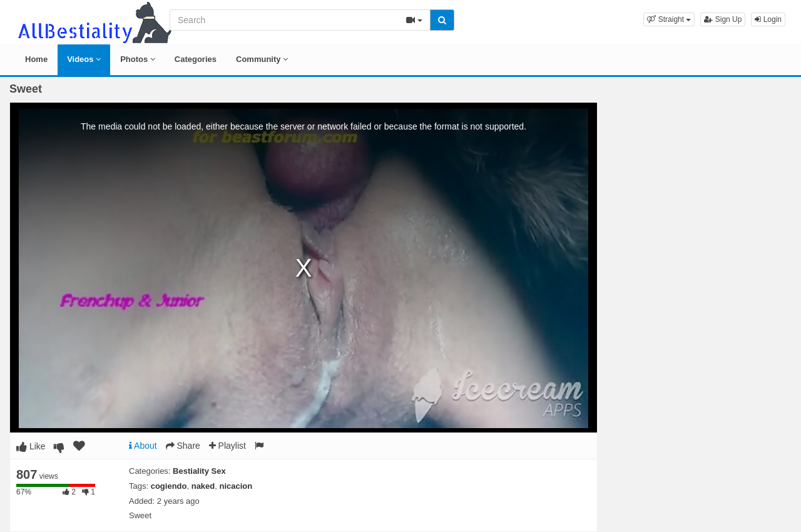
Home (36, 59)
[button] (669, 19)
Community (262, 59)
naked (203, 486)
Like (31, 446)
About (143, 446)
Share (183, 446)
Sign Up (723, 19)
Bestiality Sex (199, 471)
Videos (84, 59)
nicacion (236, 486)
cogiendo (169, 486)
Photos (138, 59)
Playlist (227, 446)
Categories (196, 59)
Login (768, 19)
